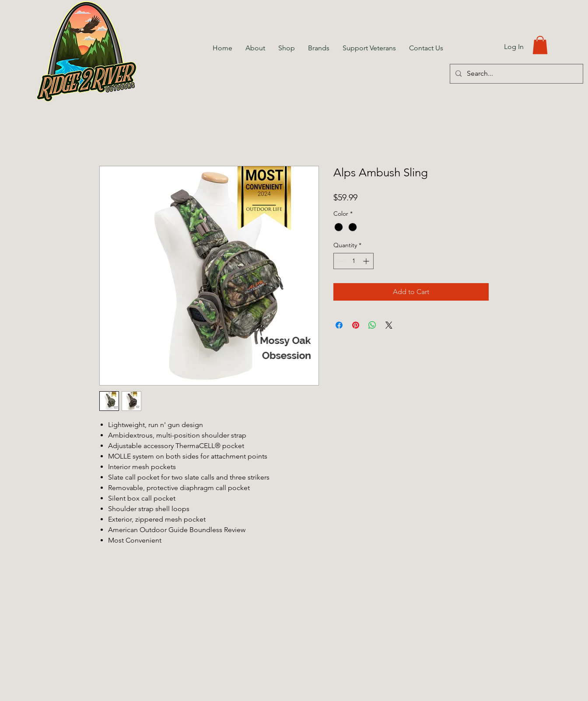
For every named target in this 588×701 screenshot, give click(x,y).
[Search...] (516, 74)
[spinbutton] (353, 261)
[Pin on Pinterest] (356, 325)
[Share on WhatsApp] (372, 325)
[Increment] (367, 261)
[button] (540, 45)
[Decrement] (340, 261)
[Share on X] (389, 325)
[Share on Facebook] (339, 325)
